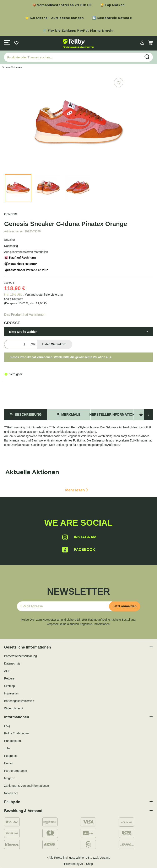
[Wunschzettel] (16, 43)
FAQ (7, 726)
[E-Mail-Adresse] (65, 606)
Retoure (9, 678)
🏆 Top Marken (112, 5)
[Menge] (17, 344)
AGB (7, 671)
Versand (105, 858)
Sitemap (9, 686)
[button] (142, 43)
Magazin (10, 778)
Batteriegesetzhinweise (19, 701)
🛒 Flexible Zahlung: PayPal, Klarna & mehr (78, 31)
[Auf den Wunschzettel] (119, 83)
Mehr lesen (77, 490)
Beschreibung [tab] (26, 415)
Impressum (11, 693)
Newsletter (11, 793)
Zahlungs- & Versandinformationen (27, 786)
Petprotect (11, 756)
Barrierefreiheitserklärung (20, 656)
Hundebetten (12, 741)
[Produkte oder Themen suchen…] (73, 57)
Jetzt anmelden (125, 606)
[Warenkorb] (150, 43)
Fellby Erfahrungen (16, 733)
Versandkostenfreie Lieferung (44, 295)
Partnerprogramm (16, 771)
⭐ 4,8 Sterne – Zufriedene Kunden (55, 18)
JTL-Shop (87, 864)
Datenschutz (12, 663)
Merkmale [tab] (69, 415)
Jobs (7, 748)
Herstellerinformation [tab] (112, 415)
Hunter (9, 763)
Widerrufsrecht (14, 708)
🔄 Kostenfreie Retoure (112, 18)
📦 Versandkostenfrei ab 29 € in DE (62, 5)
